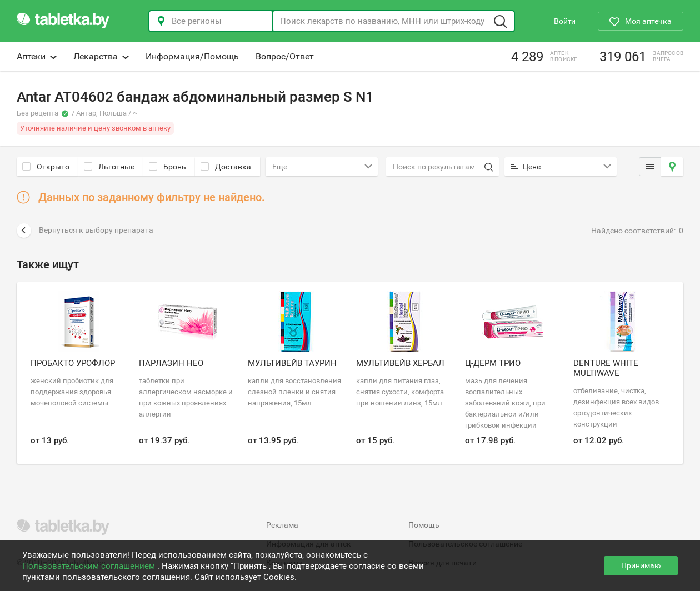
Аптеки (37, 56)
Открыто (46, 167)
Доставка (226, 167)
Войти (565, 21)
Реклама (282, 525)
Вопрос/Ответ (285, 56)
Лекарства (101, 56)
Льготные (109, 167)
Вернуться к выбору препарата (85, 231)
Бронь (167, 167)
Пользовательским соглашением (90, 566)
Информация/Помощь (192, 56)
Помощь (424, 525)
